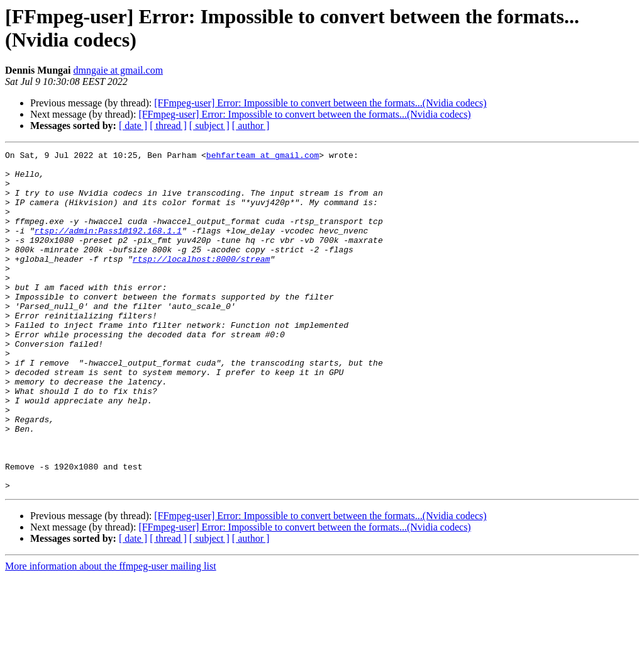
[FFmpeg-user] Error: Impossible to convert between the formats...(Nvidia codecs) (320, 103)
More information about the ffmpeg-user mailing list (111, 634)
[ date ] (133, 126)
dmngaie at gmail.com (118, 70)
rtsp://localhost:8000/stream (201, 281)
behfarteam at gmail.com (263, 157)
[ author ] (251, 126)
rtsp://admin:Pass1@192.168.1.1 (108, 247)
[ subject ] (209, 126)
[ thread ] (168, 126)
